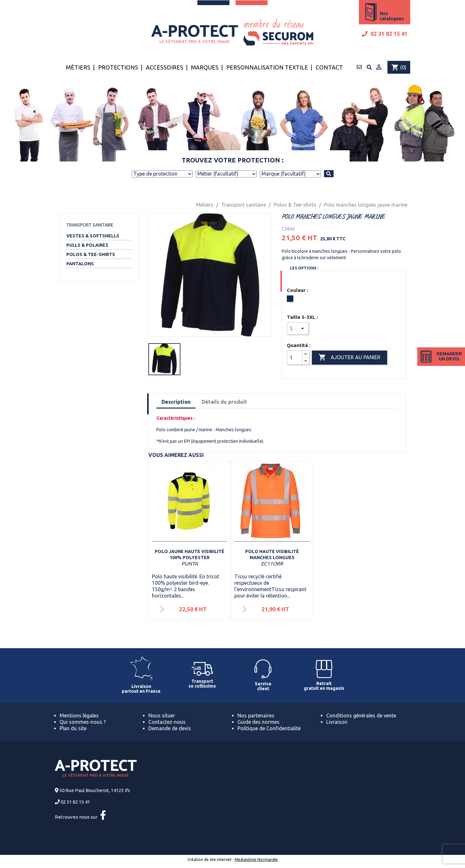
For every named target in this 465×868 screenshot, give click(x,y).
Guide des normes (258, 722)
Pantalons (80, 264)
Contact (329, 67)
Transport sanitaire (90, 225)
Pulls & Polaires (87, 245)
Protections (118, 67)
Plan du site (73, 728)
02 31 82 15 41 (385, 34)
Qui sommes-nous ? (83, 722)
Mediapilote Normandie (256, 860)
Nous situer (162, 715)
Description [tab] (176, 402)
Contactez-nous (167, 722)
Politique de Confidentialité (269, 728)
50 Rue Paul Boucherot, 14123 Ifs (95, 790)
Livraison (337, 722)
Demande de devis (170, 728)
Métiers (78, 67)
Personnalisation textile (267, 67)
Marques (205, 67)
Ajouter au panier (349, 358)
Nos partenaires (256, 715)
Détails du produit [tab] (224, 402)
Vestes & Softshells (93, 236)
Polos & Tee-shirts (91, 254)
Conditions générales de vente (361, 715)
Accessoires (165, 67)
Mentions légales (79, 715)
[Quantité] (295, 358)
